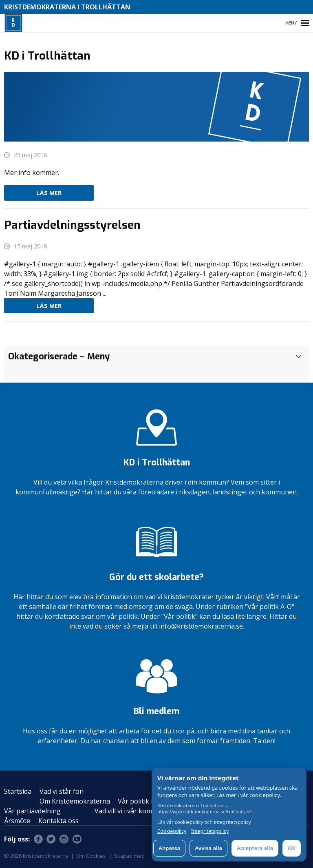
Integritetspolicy (210, 831)
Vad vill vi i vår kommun (130, 811)
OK (292, 848)
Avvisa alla (208, 848)
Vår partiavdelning (32, 811)
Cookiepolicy (172, 831)
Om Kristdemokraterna (75, 801)
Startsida (18, 791)
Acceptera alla (255, 848)
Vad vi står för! (62, 791)
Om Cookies (91, 856)
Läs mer (49, 193)
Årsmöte (17, 821)
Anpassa (169, 848)
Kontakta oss (58, 821)
